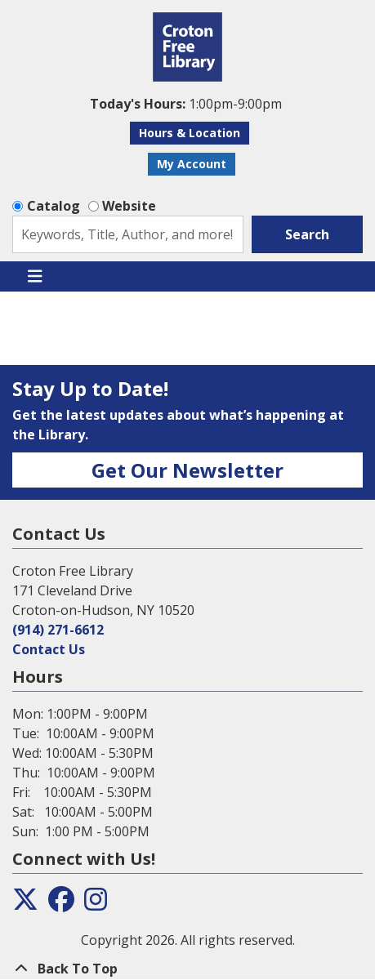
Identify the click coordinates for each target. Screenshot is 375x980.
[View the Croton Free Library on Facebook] (61, 904)
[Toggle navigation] (35, 277)
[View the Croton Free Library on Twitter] (25, 904)
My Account (192, 164)
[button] (185, 104)
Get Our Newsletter (187, 470)
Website (129, 206)
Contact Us (49, 649)
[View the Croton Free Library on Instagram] (96, 904)
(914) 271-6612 (58, 630)
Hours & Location (190, 133)
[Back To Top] (187, 969)
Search (307, 234)
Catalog (54, 206)
